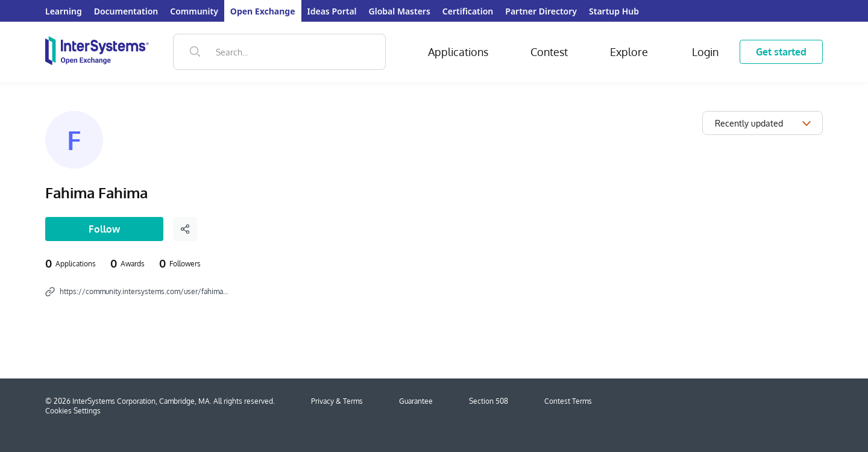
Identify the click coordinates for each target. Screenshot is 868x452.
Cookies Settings (73, 411)
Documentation (126, 11)
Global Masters (400, 11)
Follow (104, 229)
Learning (64, 11)
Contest (549, 52)
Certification (468, 11)
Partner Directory (541, 11)
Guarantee (416, 401)
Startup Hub (614, 11)
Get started (781, 52)
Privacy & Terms (337, 401)
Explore (629, 52)
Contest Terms (568, 401)
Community (194, 11)
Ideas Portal (332, 11)
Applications (458, 52)
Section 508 (489, 401)
